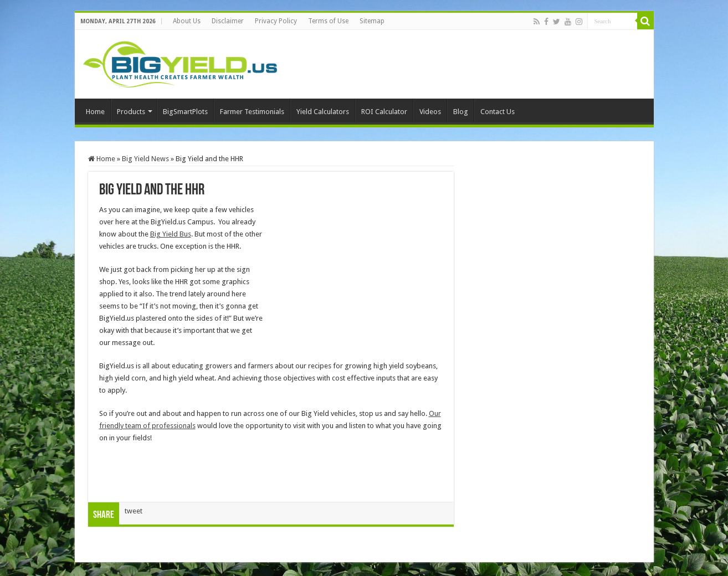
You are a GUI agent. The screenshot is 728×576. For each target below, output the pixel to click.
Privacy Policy (276, 21)
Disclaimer (228, 21)
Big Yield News (145, 159)
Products (131, 112)
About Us (187, 21)
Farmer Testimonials (252, 112)
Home (95, 112)
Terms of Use (328, 21)
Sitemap (372, 21)
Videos (430, 112)
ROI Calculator (384, 112)
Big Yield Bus (171, 234)
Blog (461, 112)
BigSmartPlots (185, 112)
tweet (134, 511)
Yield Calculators (323, 112)
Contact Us (498, 112)
